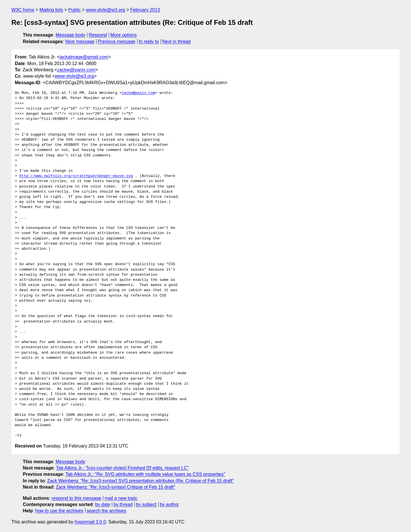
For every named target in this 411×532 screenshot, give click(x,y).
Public (74, 10)
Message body (70, 35)
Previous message (117, 42)
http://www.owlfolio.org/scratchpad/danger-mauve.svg (76, 176)
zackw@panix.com (76, 70)
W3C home (23, 10)
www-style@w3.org (105, 10)
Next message (80, 42)
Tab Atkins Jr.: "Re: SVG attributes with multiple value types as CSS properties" (145, 474)
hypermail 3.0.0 (90, 522)
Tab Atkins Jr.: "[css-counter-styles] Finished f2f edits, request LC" (122, 468)
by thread (123, 504)
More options (124, 35)
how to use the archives (59, 511)
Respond (98, 35)
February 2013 (145, 10)
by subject (146, 504)
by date (102, 504)
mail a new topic (121, 498)
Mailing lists (51, 10)
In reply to (149, 42)
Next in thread (176, 42)
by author (169, 504)
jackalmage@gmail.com (84, 57)
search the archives (107, 511)
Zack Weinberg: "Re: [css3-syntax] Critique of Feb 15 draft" (116, 487)
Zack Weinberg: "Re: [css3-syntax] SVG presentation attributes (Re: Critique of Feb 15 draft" (140, 481)
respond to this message (76, 498)
